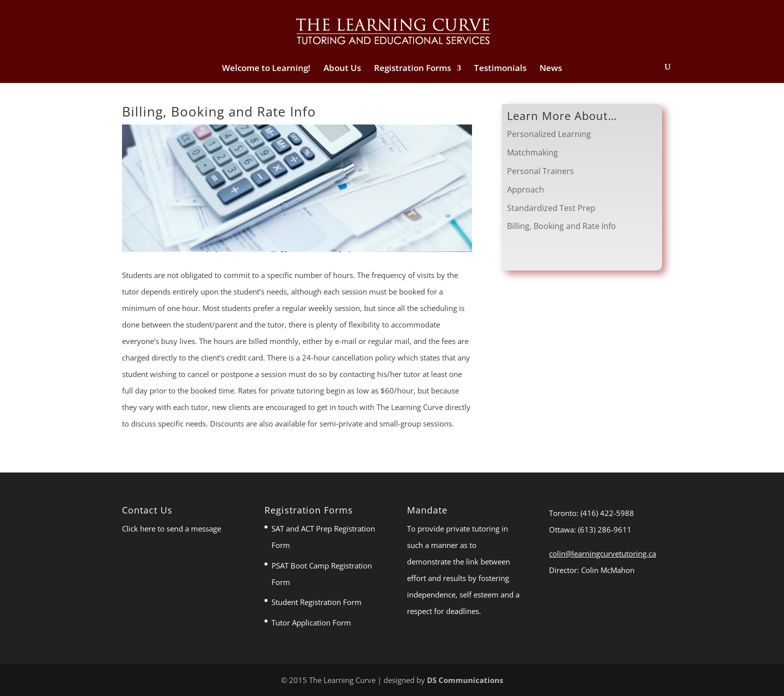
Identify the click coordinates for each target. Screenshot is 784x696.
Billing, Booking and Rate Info (561, 226)
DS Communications (465, 680)
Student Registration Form (316, 602)
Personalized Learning (549, 134)
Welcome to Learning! (266, 69)
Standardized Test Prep (551, 208)
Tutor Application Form (311, 622)
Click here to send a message (171, 528)
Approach (525, 189)
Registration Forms (412, 69)
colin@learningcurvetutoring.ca (602, 553)
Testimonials (500, 69)
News (551, 69)
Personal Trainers (540, 171)
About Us (342, 69)
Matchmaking (532, 152)
